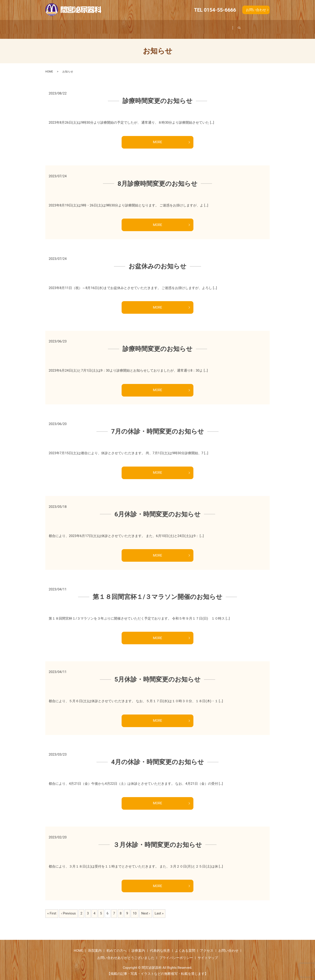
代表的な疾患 (177, 27)
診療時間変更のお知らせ (157, 96)
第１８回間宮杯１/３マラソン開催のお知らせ (157, 591)
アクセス (245, 27)
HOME (49, 66)
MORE (157, 137)
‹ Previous (68, 908)
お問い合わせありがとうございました (126, 952)
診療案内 (145, 27)
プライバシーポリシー (176, 952)
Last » (159, 908)
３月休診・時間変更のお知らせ (157, 839)
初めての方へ (112, 27)
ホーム (53, 27)
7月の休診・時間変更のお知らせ (157, 426)
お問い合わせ (256, 10)
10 (135, 908)
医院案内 (80, 27)
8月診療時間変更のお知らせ (157, 178)
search (264, 27)
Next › (145, 908)
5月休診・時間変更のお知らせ (157, 674)
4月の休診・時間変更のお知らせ (157, 757)
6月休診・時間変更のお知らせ (157, 509)
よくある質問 (213, 27)
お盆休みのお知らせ (157, 261)
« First (52, 908)
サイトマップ (208, 952)
